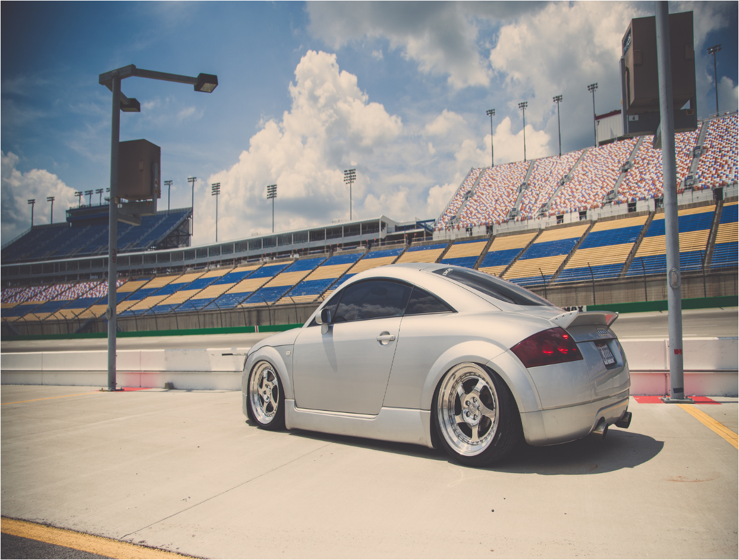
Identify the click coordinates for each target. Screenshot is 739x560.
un (82, 475)
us (106, 475)
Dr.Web (38, 506)
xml (380, 550)
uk (58, 475)
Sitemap (364, 550)
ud (8, 475)
